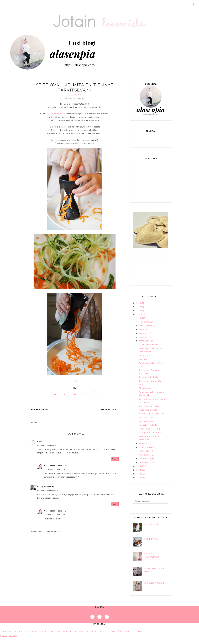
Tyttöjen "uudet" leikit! (150, 429)
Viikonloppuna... (146, 388)
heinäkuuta (144, 341)
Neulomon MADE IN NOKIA (151, 432)
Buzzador (24, 631)
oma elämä (117, 631)
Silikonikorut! (145, 355)
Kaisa (40, 442)
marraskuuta (145, 326)
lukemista (104, 631)
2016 (139, 318)
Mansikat (143, 359)
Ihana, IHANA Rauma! (149, 345)
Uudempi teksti (39, 410)
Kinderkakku (151, 539)
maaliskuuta (145, 455)
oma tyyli (130, 631)
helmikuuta (144, 458)
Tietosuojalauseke (9, 636)
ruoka (78, 95)
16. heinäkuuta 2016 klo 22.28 (54, 469)
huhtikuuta (144, 451)
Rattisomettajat (146, 417)
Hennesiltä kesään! (154, 583)
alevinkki (80, 631)
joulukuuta (144, 322)
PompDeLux (54, 631)
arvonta (92, 631)
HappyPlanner (39, 631)
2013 (139, 474)
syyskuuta (144, 333)
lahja (71, 95)
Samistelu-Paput (146, 421)
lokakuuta (144, 329)
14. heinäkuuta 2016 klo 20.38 (48, 490)
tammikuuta (145, 462)
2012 (139, 477)
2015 (139, 466)
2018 (139, 310)
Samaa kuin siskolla (148, 425)
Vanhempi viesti (110, 410)
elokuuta (143, 337)
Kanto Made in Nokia (148, 377)
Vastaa (115, 459)
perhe (140, 631)
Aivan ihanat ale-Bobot (149, 406)
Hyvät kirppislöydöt (148, 410)
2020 (139, 303)
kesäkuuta (144, 443)
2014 (139, 470)
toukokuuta (145, 447)
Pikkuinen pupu (153, 524)
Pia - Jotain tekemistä (55, 466)
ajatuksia (68, 631)
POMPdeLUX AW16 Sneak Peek (153, 413)
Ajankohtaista (9, 631)
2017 (139, 314)
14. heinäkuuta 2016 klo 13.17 (48, 445)
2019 (139, 307)
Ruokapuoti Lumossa (56, 114)
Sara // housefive (46, 487)
